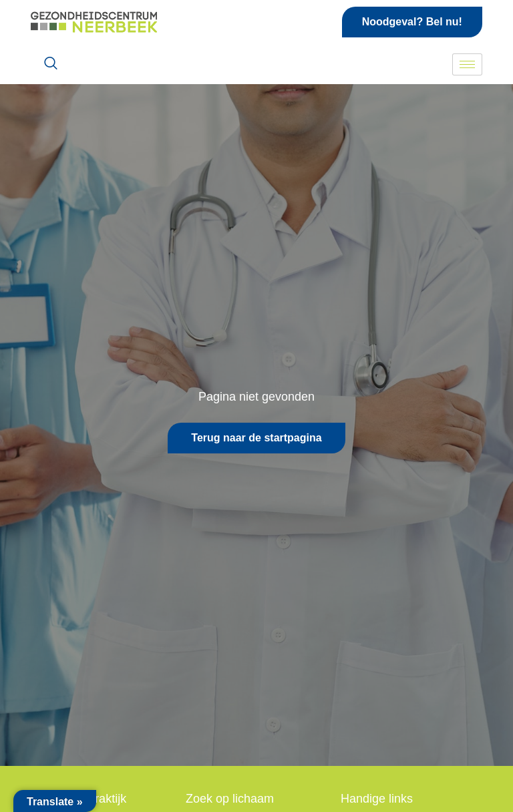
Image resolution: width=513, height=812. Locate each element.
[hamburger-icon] (467, 64)
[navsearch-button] (51, 64)
